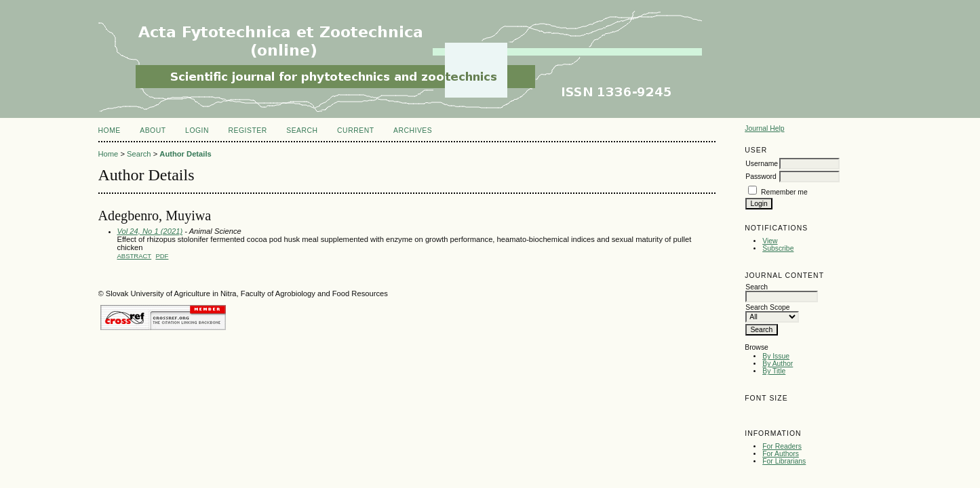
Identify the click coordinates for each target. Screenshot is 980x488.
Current (355, 130)
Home (110, 130)
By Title (774, 371)
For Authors (781, 454)
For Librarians (784, 461)
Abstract (135, 256)
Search (302, 130)
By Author (778, 364)
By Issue (776, 356)
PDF (162, 256)
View (770, 241)
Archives (413, 130)
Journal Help (764, 128)
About (153, 130)
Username (762, 164)
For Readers (782, 446)
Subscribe (778, 248)
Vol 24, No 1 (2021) (150, 231)
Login (197, 130)
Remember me (784, 192)
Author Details (185, 154)
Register (247, 130)
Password (761, 177)
